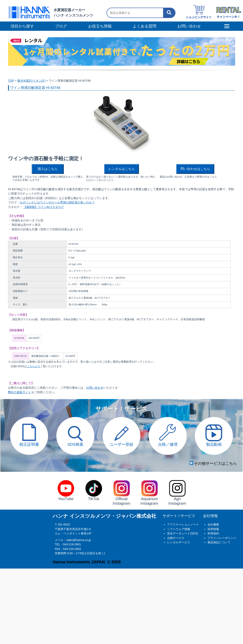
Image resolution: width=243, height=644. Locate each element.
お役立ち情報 (100, 26)
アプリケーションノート (183, 525)
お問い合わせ (95, 388)
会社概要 (213, 525)
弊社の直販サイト (20, 392)
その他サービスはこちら (213, 463)
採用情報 (213, 529)
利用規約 (213, 533)
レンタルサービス (179, 542)
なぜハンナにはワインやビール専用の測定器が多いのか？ (57, 202)
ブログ (61, 26)
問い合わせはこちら (195, 169)
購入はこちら (48, 169)
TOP (11, 81)
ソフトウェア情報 (179, 529)
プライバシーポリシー (222, 538)
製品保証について (219, 542)
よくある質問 (145, 26)
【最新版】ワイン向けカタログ (44, 207)
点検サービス (176, 538)
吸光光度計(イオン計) (31, 81)
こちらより (34, 366)
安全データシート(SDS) (183, 533)
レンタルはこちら (122, 169)
